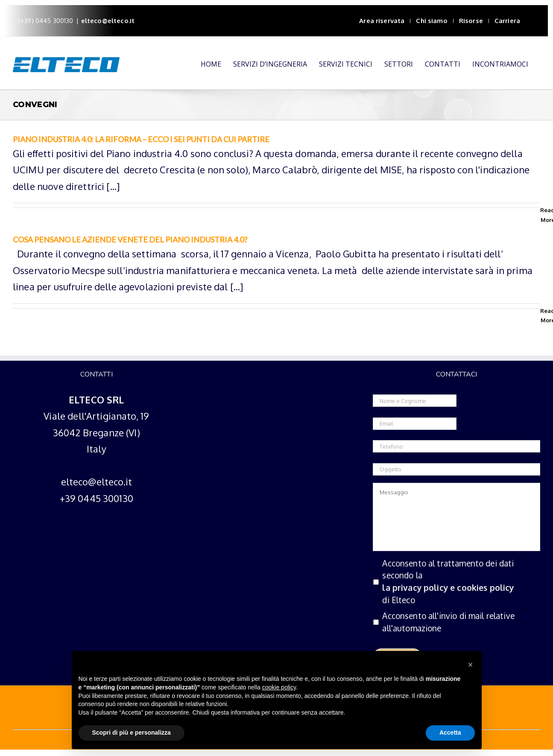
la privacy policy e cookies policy (448, 588)
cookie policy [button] (279, 687)
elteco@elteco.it (108, 21)
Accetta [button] (450, 733)
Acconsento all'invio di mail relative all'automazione (448, 622)
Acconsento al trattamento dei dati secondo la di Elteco (456, 582)
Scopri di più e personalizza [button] (132, 733)
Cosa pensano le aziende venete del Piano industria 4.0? (130, 239)
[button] (471, 665)
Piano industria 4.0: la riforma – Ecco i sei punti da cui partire (141, 139)
